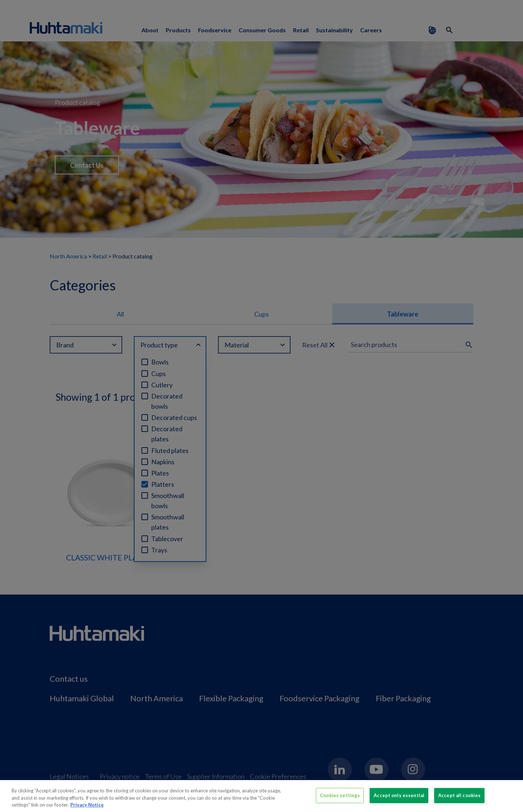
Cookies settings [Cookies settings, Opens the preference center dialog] (340, 799)
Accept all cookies (459, 799)
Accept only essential (399, 799)
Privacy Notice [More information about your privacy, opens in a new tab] (87, 809)
